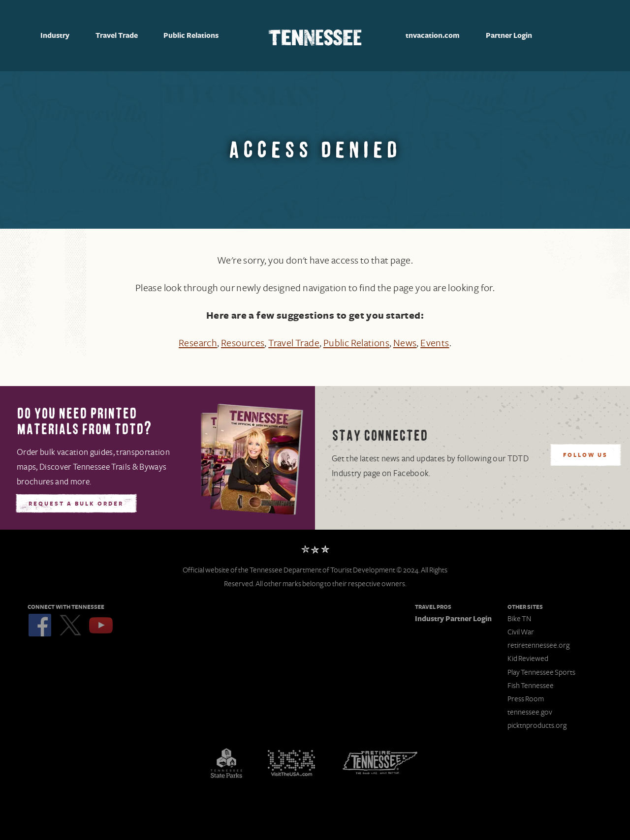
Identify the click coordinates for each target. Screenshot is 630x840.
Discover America (291, 763)
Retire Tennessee (380, 763)
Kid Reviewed (528, 659)
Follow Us (585, 455)
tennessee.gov (530, 712)
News (405, 343)
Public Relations (191, 36)
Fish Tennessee (531, 686)
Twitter (70, 625)
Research (198, 343)
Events (435, 343)
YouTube (101, 625)
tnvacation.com (433, 36)
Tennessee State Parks (226, 763)
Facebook (40, 625)
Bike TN (519, 619)
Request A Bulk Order (76, 504)
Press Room (526, 699)
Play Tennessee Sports (541, 672)
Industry (55, 36)
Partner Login (509, 36)
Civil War (521, 632)
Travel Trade (117, 36)
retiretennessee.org (538, 645)
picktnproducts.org (537, 725)
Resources (243, 343)
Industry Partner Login (453, 619)
